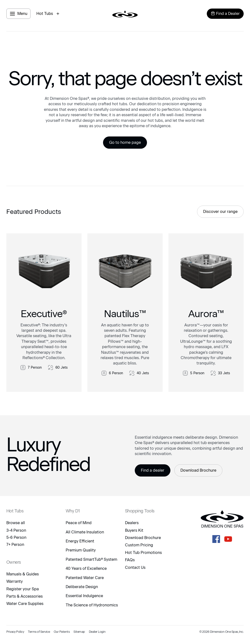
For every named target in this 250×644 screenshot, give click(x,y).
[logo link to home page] (125, 14)
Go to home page (125, 142)
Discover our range (220, 212)
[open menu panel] (18, 14)
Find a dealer (153, 470)
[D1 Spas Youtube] (228, 539)
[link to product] (44, 312)
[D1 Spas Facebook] (216, 539)
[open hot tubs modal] (49, 14)
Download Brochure (198, 470)
